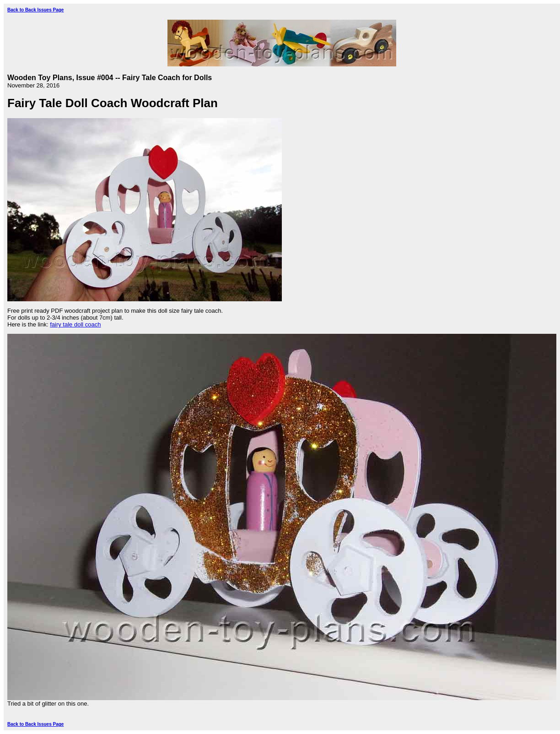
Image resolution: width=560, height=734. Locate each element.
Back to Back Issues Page (35, 10)
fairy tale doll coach (75, 324)
